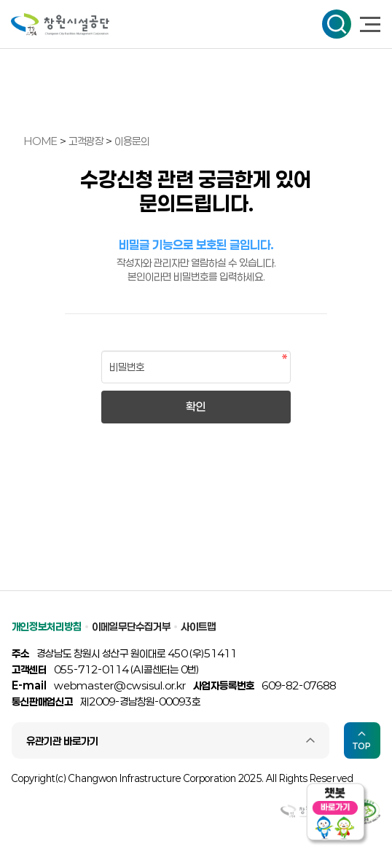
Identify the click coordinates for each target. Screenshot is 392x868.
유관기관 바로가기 (62, 741)
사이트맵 (198, 626)
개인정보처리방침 (47, 626)
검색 (337, 24)
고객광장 (87, 141)
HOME (41, 141)
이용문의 (132, 141)
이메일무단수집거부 (131, 626)
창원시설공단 (60, 24)
